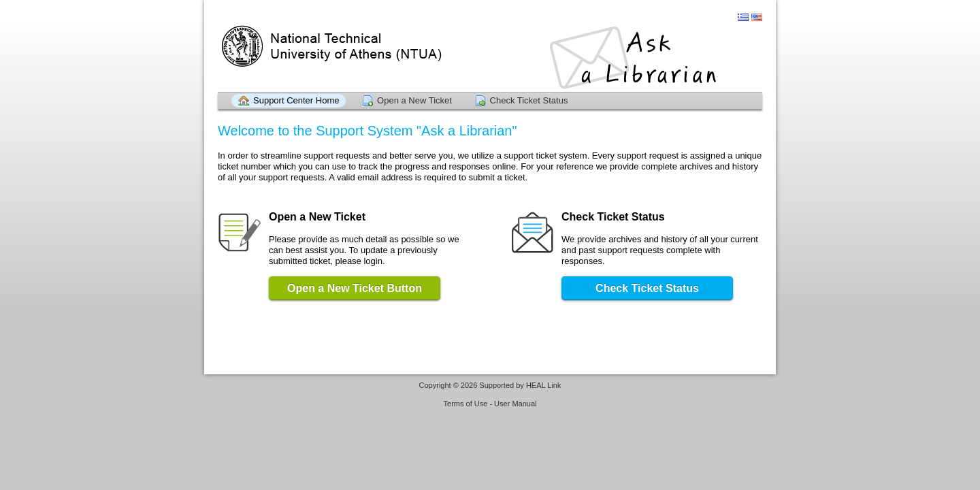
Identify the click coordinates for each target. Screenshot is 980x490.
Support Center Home (296, 100)
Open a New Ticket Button (355, 288)
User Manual (515, 404)
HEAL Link (544, 385)
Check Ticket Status (529, 100)
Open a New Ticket (414, 100)
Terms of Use (466, 404)
